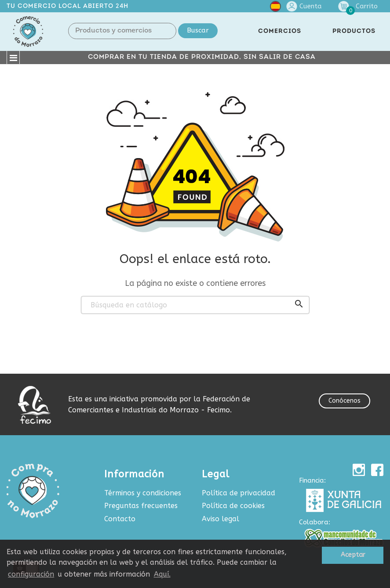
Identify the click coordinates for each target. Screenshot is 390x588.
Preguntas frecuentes (141, 506)
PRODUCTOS (354, 31)
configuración (31, 574)
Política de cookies (233, 506)
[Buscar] (195, 305)
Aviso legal (221, 519)
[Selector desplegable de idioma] (275, 8)
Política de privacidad (239, 493)
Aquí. (162, 574)
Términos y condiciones (143, 493)
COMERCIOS (280, 31)
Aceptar (353, 555)
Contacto (120, 519)
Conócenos (344, 401)
